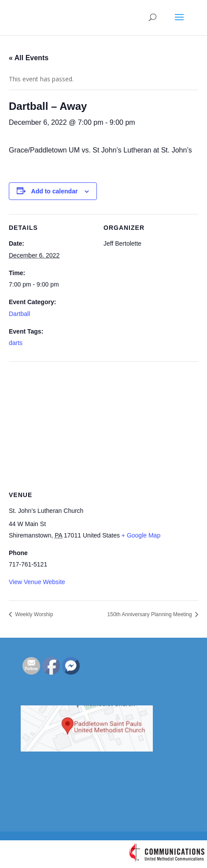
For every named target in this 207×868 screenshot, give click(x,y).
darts (16, 343)
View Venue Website (37, 582)
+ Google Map (141, 535)
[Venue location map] (103, 425)
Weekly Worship (33, 614)
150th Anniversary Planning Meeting (150, 614)
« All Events (29, 58)
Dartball (19, 314)
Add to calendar (55, 191)
